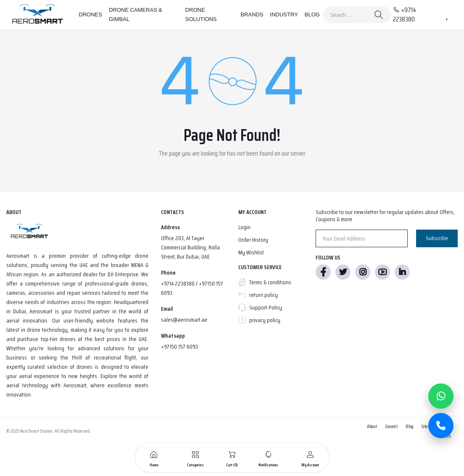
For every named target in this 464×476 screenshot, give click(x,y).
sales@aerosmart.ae (184, 320)
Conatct (391, 426)
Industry (284, 15)
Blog (312, 15)
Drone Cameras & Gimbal (136, 15)
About (372, 426)
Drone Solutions (201, 15)
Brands (252, 15)
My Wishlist (251, 252)
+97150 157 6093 (179, 346)
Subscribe (437, 238)
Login (244, 227)
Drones (90, 15)
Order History (253, 240)
